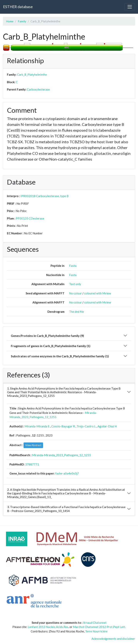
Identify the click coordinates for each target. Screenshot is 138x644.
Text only (75, 284)
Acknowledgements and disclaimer (113, 639)
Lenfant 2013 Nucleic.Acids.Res (48, 627)
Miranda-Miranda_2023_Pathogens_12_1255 (61, 455)
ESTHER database (18, 7)
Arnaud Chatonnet (95, 623)
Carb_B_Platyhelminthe (32, 75)
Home (10, 21)
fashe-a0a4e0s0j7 (67, 473)
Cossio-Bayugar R (63, 426)
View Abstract (33, 445)
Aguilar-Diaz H (107, 426)
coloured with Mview (98, 293)
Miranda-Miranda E (37, 426)
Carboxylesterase (38, 89)
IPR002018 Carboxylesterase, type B (44, 196)
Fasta (73, 266)
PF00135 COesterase (30, 218)
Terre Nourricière (96, 631)
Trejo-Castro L (86, 426)
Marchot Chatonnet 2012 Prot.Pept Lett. (99, 627)
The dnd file (77, 312)
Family (22, 21)
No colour (75, 293)
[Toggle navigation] (130, 7)
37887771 (32, 464)
